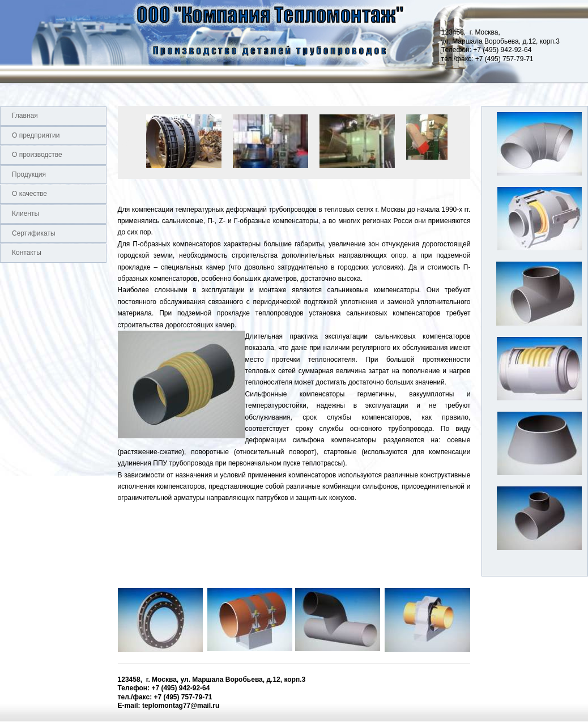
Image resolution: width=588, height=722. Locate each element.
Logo (0, 41)
